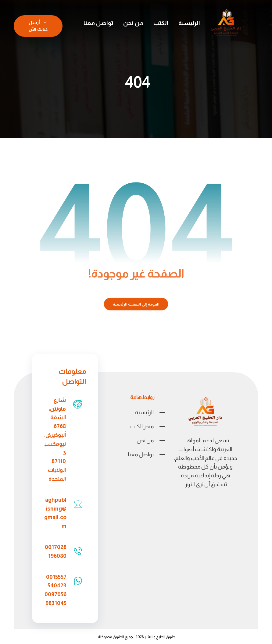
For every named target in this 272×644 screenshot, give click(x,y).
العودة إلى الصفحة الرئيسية (136, 304)
